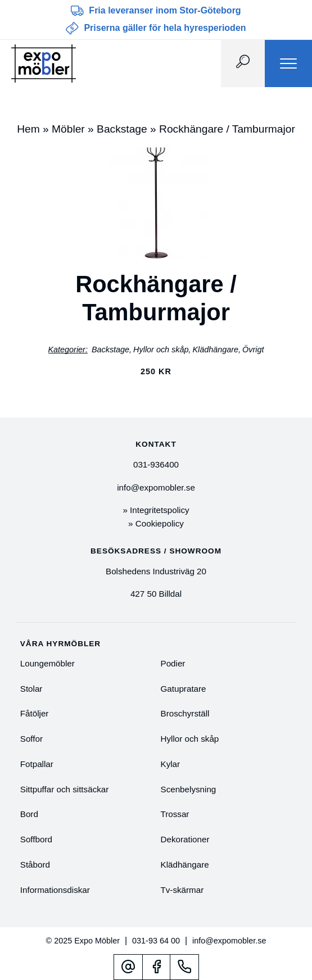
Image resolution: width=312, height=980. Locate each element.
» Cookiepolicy (156, 523)
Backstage (122, 129)
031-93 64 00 (156, 941)
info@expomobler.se (156, 487)
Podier (173, 663)
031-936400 (156, 464)
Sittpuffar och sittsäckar (65, 789)
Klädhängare (215, 350)
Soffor (31, 739)
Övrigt (253, 350)
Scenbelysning (189, 789)
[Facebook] (156, 967)
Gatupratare (184, 689)
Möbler (68, 129)
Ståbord (35, 865)
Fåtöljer (35, 713)
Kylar (171, 764)
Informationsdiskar (55, 890)
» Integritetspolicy (156, 510)
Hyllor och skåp (161, 350)
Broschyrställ (185, 713)
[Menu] (288, 63)
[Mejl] (128, 967)
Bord (29, 814)
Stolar (31, 689)
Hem (28, 129)
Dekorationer (185, 839)
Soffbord (36, 839)
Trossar (175, 814)
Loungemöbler (48, 663)
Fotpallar (37, 764)
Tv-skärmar (182, 890)
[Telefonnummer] (184, 967)
